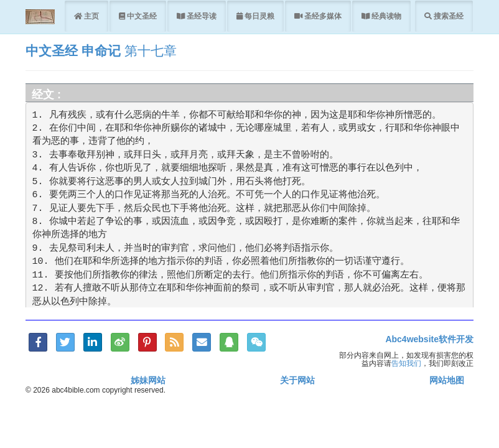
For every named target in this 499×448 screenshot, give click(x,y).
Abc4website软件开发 (429, 339)
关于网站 (297, 380)
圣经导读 (201, 16)
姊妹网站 (148, 380)
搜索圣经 (448, 16)
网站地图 (447, 380)
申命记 (101, 51)
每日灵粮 (259, 16)
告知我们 (406, 363)
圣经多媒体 (322, 16)
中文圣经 (141, 16)
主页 (91, 16)
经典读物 (385, 16)
